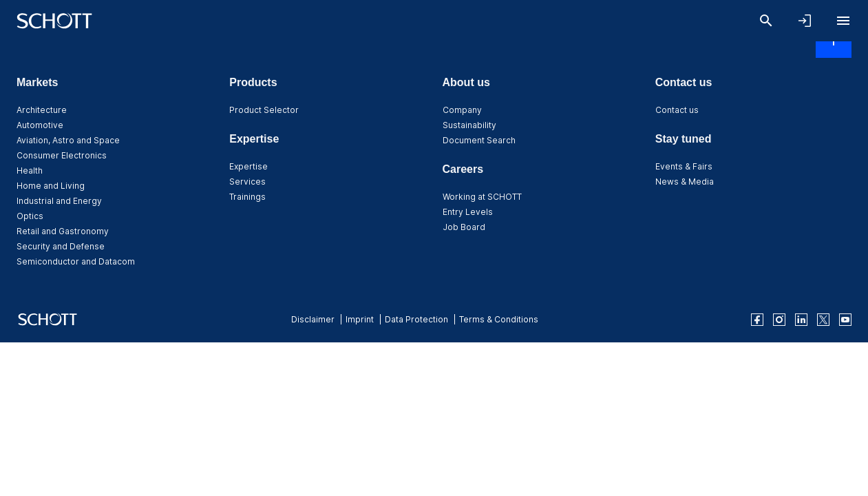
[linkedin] (801, 320)
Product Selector (264, 110)
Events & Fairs (684, 166)
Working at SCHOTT (482, 197)
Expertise (248, 166)
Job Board (464, 227)
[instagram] (779, 320)
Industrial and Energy (59, 201)
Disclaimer (313, 319)
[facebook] (757, 320)
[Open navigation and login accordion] (805, 21)
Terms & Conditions (499, 319)
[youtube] (845, 320)
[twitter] (823, 320)
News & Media (685, 182)
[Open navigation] (843, 21)
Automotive (40, 125)
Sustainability (469, 125)
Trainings (247, 197)
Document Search (479, 140)
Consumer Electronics (62, 155)
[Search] (766, 21)
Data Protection (416, 319)
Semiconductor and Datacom (76, 261)
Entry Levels (468, 212)
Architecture (42, 110)
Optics (30, 216)
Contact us (677, 110)
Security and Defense (61, 246)
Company (462, 110)
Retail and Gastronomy (63, 231)
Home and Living (51, 186)
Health (30, 170)
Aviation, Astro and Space (68, 140)
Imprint (360, 319)
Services (247, 182)
